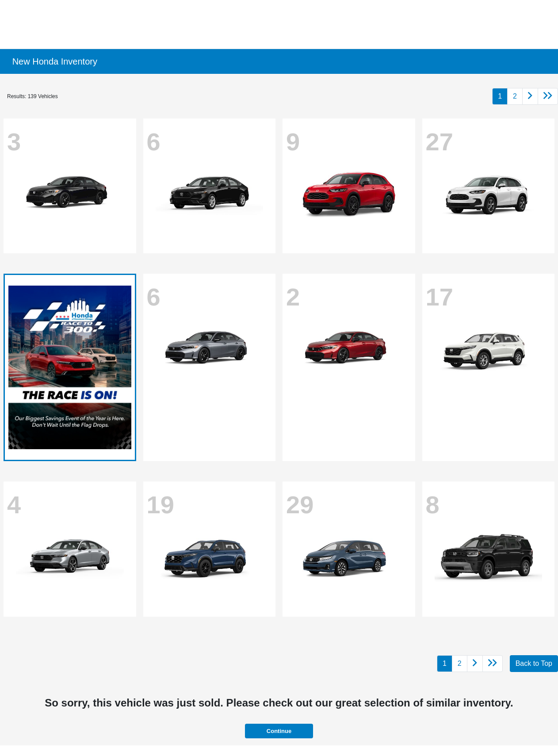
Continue (279, 731)
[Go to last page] (548, 96)
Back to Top (534, 663)
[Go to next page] (530, 96)
